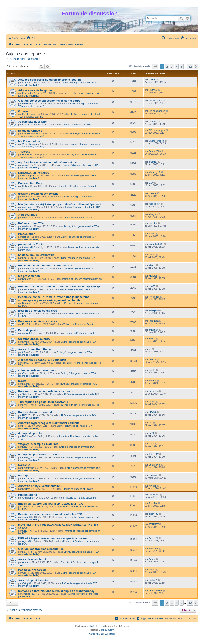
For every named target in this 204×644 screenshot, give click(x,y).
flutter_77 (27, 457)
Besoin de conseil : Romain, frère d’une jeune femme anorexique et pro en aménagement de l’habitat (54, 299)
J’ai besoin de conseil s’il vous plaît (42, 360)
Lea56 (26, 289)
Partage (23, 475)
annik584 (27, 333)
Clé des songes (30, 114)
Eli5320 (26, 415)
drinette (26, 197)
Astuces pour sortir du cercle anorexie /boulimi (50, 80)
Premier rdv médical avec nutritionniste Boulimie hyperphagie (60, 286)
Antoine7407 (29, 594)
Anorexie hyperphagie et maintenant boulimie (49, 423)
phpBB (92, 626)
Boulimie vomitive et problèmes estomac (46, 391)
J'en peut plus (28, 215)
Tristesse (24, 152)
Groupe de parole (30, 433)
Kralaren (27, 279)
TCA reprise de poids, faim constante (43, 402)
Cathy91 (27, 583)
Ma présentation (29, 276)
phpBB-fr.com (107, 630)
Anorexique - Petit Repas (35, 349)
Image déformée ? (30, 131)
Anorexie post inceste (33, 580)
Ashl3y (26, 363)
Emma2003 (28, 154)
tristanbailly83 (29, 247)
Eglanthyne (28, 468)
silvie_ (26, 405)
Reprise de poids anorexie (36, 412)
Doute (22, 381)
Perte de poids (28, 330)
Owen (25, 83)
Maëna (26, 384)
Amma (26, 562)
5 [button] (182, 67)
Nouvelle (24, 465)
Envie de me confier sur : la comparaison (46, 265)
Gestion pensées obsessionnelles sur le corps (49, 101)
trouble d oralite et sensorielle (38, 194)
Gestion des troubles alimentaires (41, 549)
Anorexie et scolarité (32, 559)
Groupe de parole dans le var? (39, 454)
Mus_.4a (27, 218)
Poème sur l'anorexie (32, 570)
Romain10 (28, 303)
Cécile (26, 258)
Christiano (28, 498)
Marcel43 (27, 552)
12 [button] (190, 67)
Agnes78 (27, 541)
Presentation (27, 234)
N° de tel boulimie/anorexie (36, 255)
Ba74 (25, 436)
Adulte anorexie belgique (35, 90)
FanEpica (27, 314)
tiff (23, 352)
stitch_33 (27, 517)
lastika (26, 237)
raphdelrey (28, 207)
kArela (26, 268)
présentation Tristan (32, 244)
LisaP (25, 447)
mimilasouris (29, 104)
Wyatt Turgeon (30, 144)
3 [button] (172, 67)
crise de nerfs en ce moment (37, 370)
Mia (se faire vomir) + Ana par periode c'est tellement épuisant (60, 204)
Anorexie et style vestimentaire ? (40, 486)
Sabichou (27, 394)
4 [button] (177, 67)
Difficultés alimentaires (34, 173)
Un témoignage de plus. (34, 339)
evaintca (27, 226)
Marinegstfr (28, 175)
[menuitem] (31, 38)
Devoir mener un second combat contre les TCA (50, 514)
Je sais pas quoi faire (32, 122)
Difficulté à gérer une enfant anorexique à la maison (53, 538)
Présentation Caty (30, 183)
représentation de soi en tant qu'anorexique (48, 162)
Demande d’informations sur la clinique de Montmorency (56, 591)
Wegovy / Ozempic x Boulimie (38, 444)
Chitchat (27, 93)
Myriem (26, 489)
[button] (155, 67)
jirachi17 (27, 165)
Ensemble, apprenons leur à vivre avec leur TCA (51, 504)
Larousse (27, 478)
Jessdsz (27, 506)
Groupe (23, 111)
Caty (25, 186)
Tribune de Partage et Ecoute (78, 125)
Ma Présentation (29, 141)
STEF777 (27, 531)
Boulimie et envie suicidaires (38, 311)
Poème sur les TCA (31, 223)
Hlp (24, 426)
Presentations (28, 495)
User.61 (26, 125)
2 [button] (167, 67)
